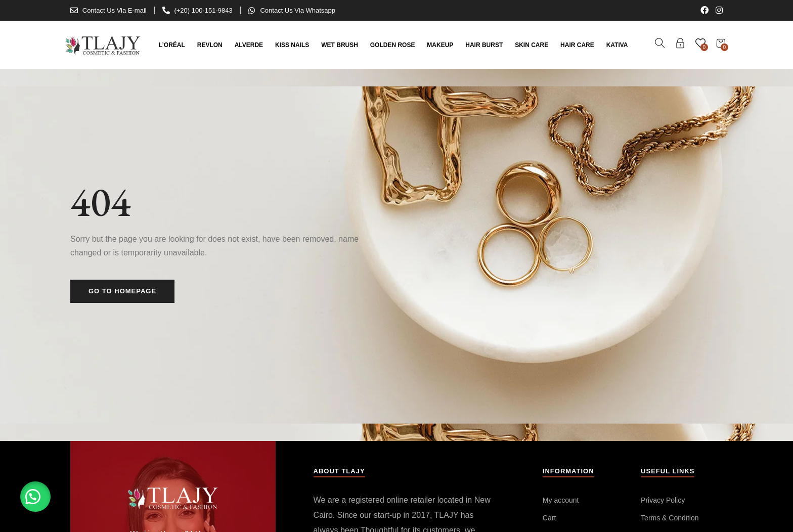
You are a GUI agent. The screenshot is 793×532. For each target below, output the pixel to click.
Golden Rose (393, 45)
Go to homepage (122, 291)
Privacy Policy (663, 500)
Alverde (249, 45)
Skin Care (532, 45)
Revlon (210, 45)
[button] (35, 497)
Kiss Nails (292, 45)
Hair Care (577, 45)
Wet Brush (340, 45)
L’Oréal (172, 45)
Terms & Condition (670, 518)
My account (561, 500)
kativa (617, 45)
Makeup (440, 45)
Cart (549, 518)
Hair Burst (484, 45)
